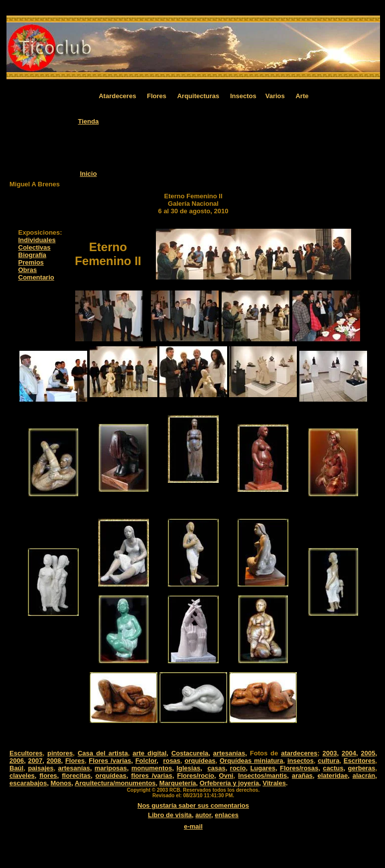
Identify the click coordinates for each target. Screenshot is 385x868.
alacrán (364, 776)
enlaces (227, 815)
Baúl (16, 768)
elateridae (332, 776)
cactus (333, 768)
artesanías (229, 753)
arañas (302, 776)
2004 (349, 753)
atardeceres (299, 753)
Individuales (37, 240)
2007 (35, 761)
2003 (329, 753)
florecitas (76, 776)
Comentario (36, 277)
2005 (368, 753)
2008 (54, 761)
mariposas (111, 768)
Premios (31, 262)
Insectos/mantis (262, 776)
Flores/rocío (196, 776)
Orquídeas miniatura (252, 761)
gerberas (361, 768)
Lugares (263, 768)
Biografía (32, 255)
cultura (328, 761)
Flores (75, 761)
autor (203, 815)
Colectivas (35, 247)
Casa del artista (103, 753)
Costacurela (190, 753)
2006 (17, 761)
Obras (28, 270)
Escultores (26, 753)
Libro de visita (170, 815)
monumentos (152, 768)
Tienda (89, 121)
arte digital (149, 753)
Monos (61, 783)
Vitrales (274, 783)
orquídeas (200, 761)
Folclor (146, 761)
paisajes (41, 768)
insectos (301, 761)
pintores (60, 753)
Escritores (360, 761)
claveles (22, 776)
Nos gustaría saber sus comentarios (193, 805)
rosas (172, 761)
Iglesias (188, 768)
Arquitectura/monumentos (115, 783)
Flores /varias (110, 761)
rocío (238, 768)
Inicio (88, 174)
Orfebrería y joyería (229, 783)
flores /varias (152, 776)
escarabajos (28, 783)
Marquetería (178, 783)
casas (216, 768)
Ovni (226, 776)
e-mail (193, 826)
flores (48, 776)
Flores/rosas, (300, 768)
